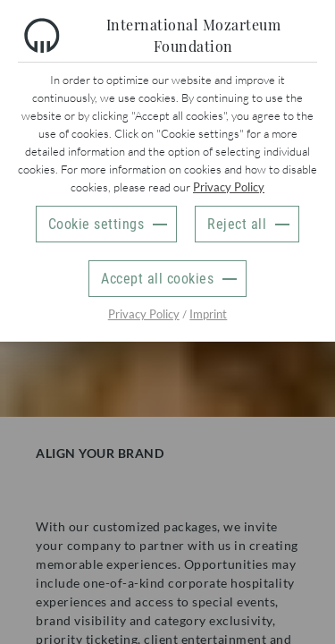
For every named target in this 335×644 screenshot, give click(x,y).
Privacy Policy (229, 187)
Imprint (208, 314)
